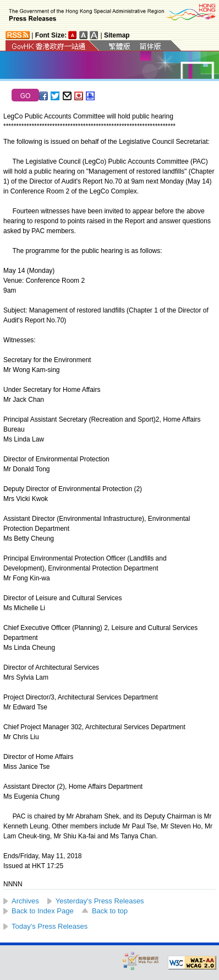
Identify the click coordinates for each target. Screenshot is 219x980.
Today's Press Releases (50, 926)
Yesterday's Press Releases (100, 901)
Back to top (110, 911)
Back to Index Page (43, 911)
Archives (25, 901)
